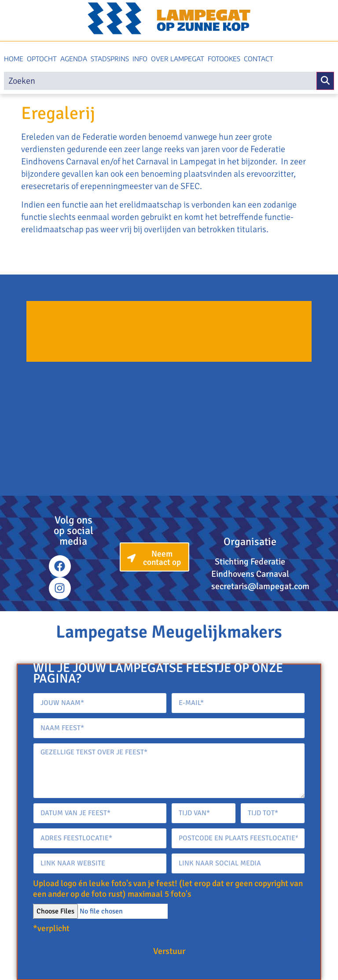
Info (140, 59)
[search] (160, 81)
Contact (259, 59)
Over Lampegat (178, 59)
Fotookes (224, 59)
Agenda (74, 59)
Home (14, 59)
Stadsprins (110, 59)
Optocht (42, 59)
